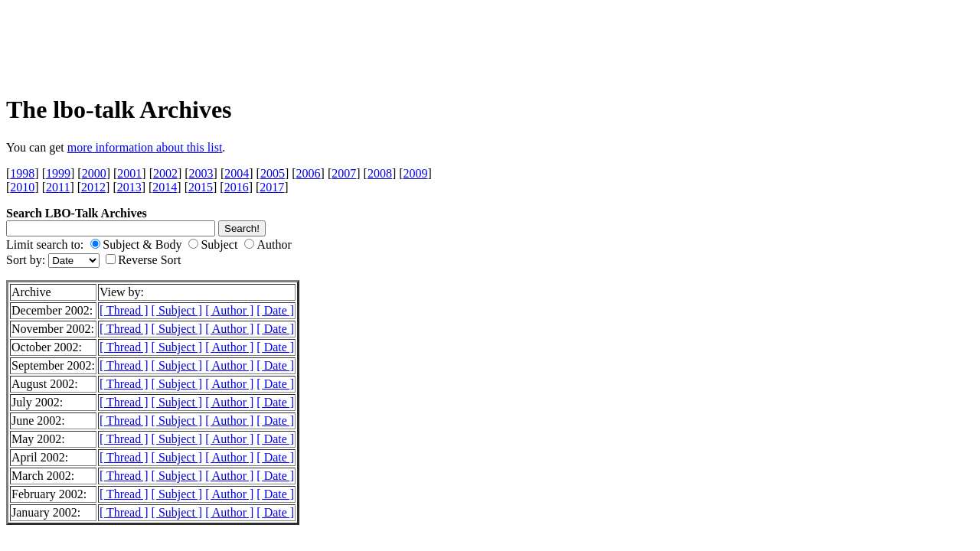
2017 (272, 187)
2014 (165, 187)
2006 (309, 173)
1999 (58, 173)
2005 (273, 173)
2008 (380, 173)
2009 (416, 173)
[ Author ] (229, 310)
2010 (22, 187)
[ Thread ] (124, 310)
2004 (237, 173)
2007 (344, 173)
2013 (129, 187)
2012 (93, 187)
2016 (237, 187)
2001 (129, 173)
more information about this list (145, 147)
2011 (58, 187)
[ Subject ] (177, 310)
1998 (22, 173)
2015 (201, 187)
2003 (201, 173)
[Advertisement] (210, 43)
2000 (94, 173)
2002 (165, 173)
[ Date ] (275, 310)
